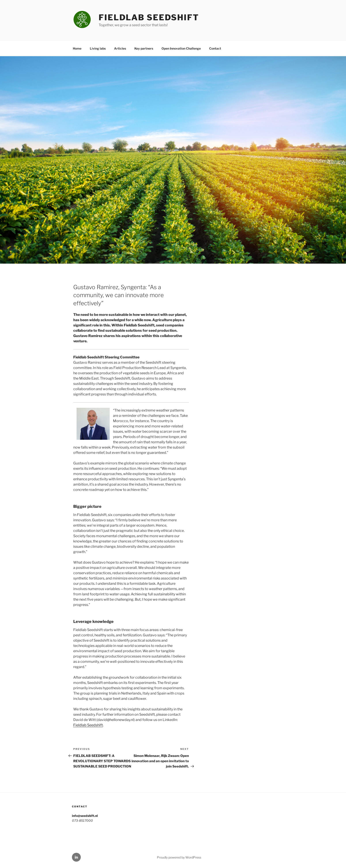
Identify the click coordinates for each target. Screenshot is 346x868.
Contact (215, 48)
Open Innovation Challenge (181, 48)
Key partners (144, 48)
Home (77, 48)
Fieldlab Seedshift (149, 17)
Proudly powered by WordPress (179, 857)
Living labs (98, 48)
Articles (120, 48)
